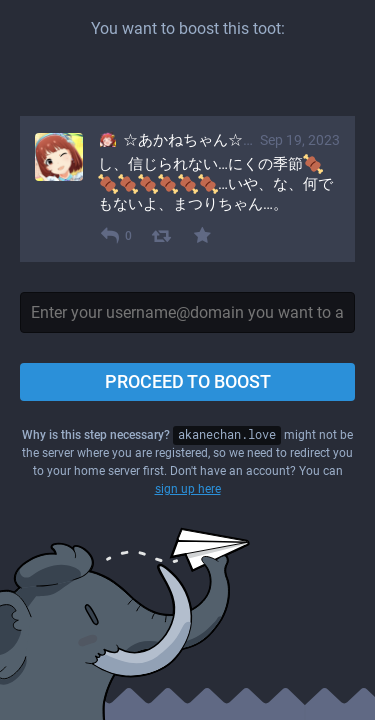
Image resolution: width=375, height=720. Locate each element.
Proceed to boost (188, 381)
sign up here (188, 489)
